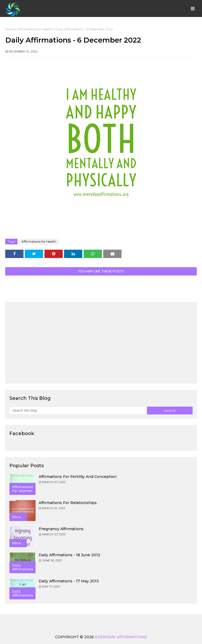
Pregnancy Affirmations (61, 529)
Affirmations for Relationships (68, 503)
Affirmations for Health (35, 29)
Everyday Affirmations (121, 637)
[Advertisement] (101, 343)
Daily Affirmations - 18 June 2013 (69, 555)
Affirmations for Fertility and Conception (78, 477)
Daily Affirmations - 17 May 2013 (69, 581)
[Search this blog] (78, 411)
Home (10, 29)
